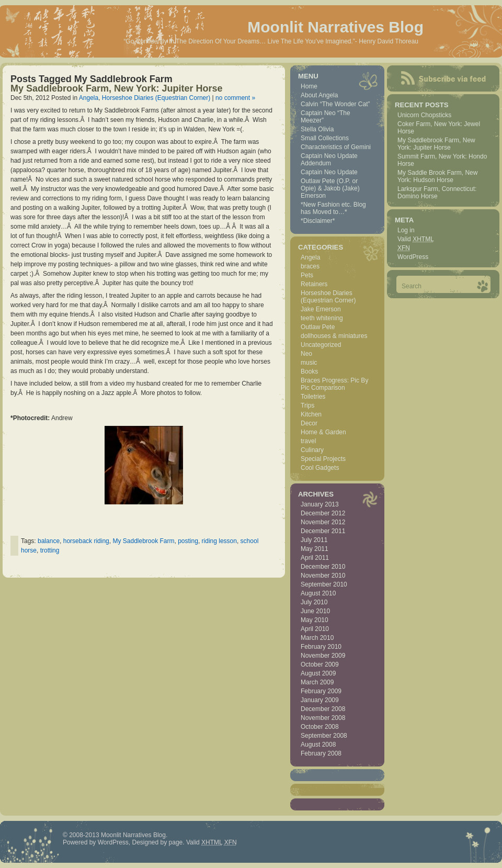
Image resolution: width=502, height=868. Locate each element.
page (176, 842)
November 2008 (323, 718)
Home (309, 86)
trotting (50, 550)
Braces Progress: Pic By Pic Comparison (334, 384)
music (309, 363)
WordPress (413, 257)
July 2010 (314, 602)
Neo (306, 354)
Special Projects (323, 459)
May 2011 (315, 549)
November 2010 (323, 576)
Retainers (314, 284)
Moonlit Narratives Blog (335, 27)
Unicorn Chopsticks (424, 115)
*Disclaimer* (318, 221)
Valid (416, 239)
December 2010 (323, 567)
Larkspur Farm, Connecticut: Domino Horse (437, 193)
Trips (307, 405)
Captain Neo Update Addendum (329, 160)
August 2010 (318, 593)
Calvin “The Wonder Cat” (335, 104)
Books (309, 371)
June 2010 (315, 611)
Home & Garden (323, 432)
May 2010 (315, 620)
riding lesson (219, 541)
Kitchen (311, 414)
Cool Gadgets (320, 468)
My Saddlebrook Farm (143, 541)
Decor (309, 423)
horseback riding (86, 541)
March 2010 (317, 638)
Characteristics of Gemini (336, 147)
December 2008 (323, 709)
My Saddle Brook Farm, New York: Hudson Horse (437, 176)
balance (49, 541)
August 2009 (318, 673)
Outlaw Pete (318, 327)
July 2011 (314, 540)
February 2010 (321, 647)
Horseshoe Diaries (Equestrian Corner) (156, 98)
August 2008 (318, 745)
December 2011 (323, 531)
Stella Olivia (317, 129)
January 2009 (320, 700)
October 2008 (320, 727)
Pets (307, 275)
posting (188, 541)
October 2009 (320, 664)
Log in (406, 230)
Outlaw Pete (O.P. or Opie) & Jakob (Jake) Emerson (330, 188)
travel (308, 441)
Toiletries (313, 397)
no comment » (235, 98)
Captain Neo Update (329, 172)
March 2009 (317, 682)
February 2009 (321, 691)
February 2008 (321, 753)
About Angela (319, 95)
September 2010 (324, 584)
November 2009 (323, 656)
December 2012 (323, 513)
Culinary (312, 450)
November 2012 (323, 522)
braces (310, 266)
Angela (89, 98)
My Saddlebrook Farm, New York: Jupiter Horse (116, 88)
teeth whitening (322, 318)
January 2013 (320, 504)
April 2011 (315, 558)
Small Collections (325, 138)
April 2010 (315, 629)
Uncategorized (321, 345)
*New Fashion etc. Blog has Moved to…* (333, 208)
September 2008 (324, 736)
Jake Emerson (321, 309)
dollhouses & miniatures (334, 336)
